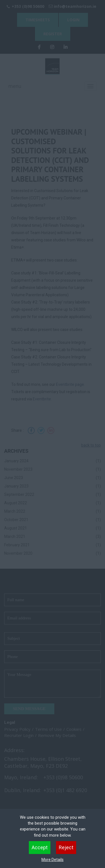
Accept (40, 847)
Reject (66, 847)
